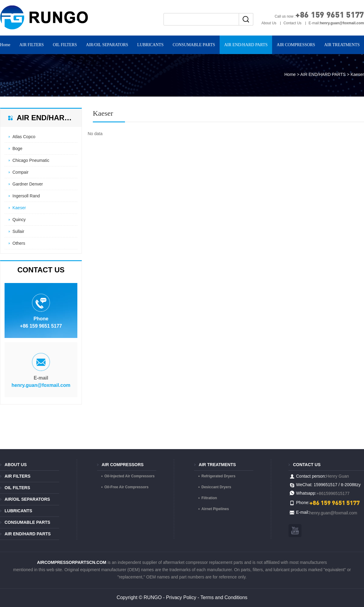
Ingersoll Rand (26, 196)
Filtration (209, 498)
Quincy (19, 220)
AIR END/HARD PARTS (246, 45)
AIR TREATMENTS (217, 465)
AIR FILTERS (32, 45)
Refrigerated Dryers (218, 476)
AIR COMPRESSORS (296, 45)
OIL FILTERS (65, 45)
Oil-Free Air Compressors (126, 487)
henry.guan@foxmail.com (41, 385)
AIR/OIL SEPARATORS (107, 45)
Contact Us (292, 23)
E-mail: (336, 23)
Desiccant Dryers (216, 487)
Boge (17, 148)
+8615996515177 (333, 493)
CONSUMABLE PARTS (194, 45)
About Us (269, 23)
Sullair (18, 231)
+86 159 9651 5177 (330, 14)
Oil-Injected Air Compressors (130, 476)
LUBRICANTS (150, 45)
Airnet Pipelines (215, 509)
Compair (20, 172)
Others (19, 243)
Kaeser (19, 208)
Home (290, 74)
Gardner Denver (28, 184)
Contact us (307, 465)
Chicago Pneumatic (31, 160)
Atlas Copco (24, 137)
